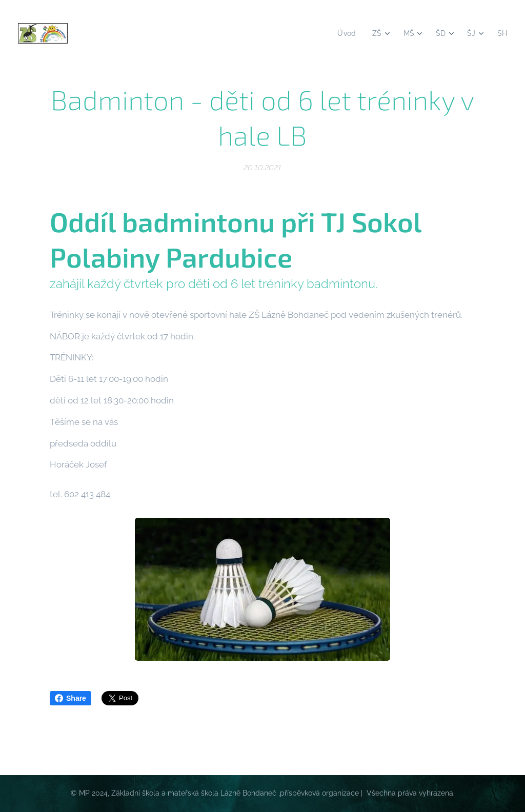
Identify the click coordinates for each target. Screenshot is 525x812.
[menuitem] (345, 33)
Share (70, 698)
